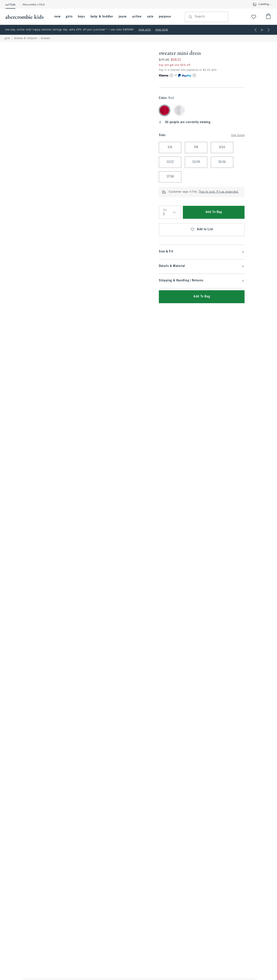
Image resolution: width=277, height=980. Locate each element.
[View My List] (254, 17)
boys (81, 17)
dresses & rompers (26, 38)
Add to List (202, 230)
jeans (123, 17)
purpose (165, 17)
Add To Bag (214, 212)
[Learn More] (171, 75)
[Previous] (256, 30)
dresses (45, 38)
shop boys (162, 30)
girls (69, 17)
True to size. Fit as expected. (219, 192)
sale (150, 17)
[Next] (269, 30)
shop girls (145, 30)
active (137, 17)
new (57, 17)
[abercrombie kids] (27, 17)
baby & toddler (102, 17)
